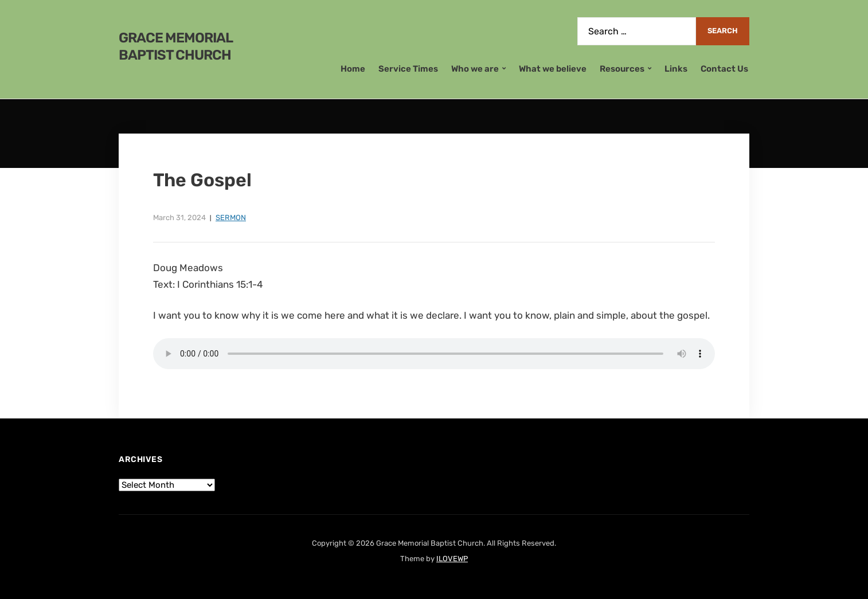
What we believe (553, 69)
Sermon (231, 218)
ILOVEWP (452, 559)
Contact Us (724, 69)
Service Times (408, 69)
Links (676, 69)
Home (353, 69)
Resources (622, 69)
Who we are (475, 69)
